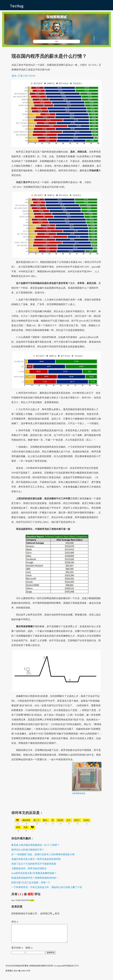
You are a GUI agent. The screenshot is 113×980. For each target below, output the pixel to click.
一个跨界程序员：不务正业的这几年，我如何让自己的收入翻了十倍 (47, 887)
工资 (20, 76)
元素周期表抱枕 (78, 793)
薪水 (14, 76)
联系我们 (9, 974)
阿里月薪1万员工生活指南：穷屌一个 (31, 883)
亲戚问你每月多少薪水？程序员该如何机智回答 (36, 859)
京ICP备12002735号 (22, 974)
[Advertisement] (56, 815)
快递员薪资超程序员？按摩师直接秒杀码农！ (35, 878)
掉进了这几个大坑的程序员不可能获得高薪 (34, 864)
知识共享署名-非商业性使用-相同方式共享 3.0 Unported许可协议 (44, 969)
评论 (15, 922)
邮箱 (29, 952)
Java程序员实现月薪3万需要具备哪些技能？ (34, 873)
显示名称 (17, 952)
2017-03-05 (30, 76)
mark (32, 900)
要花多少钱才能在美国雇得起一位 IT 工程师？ (35, 845)
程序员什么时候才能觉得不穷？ (28, 850)
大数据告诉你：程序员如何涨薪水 (29, 868)
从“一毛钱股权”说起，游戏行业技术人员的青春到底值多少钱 (43, 854)
